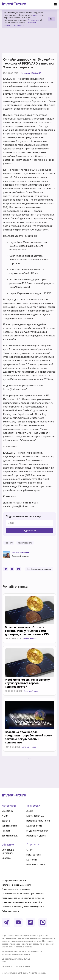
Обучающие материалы (8, 851)
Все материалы (10, 836)
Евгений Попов (30, 639)
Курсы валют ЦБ (35, 816)
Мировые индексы (36, 836)
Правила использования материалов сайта (22, 902)
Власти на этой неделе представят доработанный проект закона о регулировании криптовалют (29, 737)
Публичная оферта (10, 911)
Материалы (9, 806)
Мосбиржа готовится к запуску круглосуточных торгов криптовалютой (27, 683)
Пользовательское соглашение (16, 889)
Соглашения (33, 20)
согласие (38, 15)
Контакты (32, 860)
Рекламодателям (36, 865)
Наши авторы (34, 855)
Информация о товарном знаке (16, 966)
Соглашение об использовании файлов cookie (23, 894)
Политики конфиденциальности (20, 24)
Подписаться (29, 531)
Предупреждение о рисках (14, 881)
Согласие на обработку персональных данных (23, 907)
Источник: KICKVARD (31, 73)
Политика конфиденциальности (16, 885)
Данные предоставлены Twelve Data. (16, 960)
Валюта (6, 821)
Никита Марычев (21, 552)
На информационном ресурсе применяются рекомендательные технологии (22, 953)
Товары (6, 831)
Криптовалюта (10, 826)
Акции (5, 816)
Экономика (8, 811)
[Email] (29, 523)
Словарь (6, 858)
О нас (29, 850)
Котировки (33, 806)
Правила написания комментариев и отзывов (23, 898)
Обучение (8, 845)
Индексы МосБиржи (37, 831)
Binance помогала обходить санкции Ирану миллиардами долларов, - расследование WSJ (28, 631)
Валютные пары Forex (38, 821)
